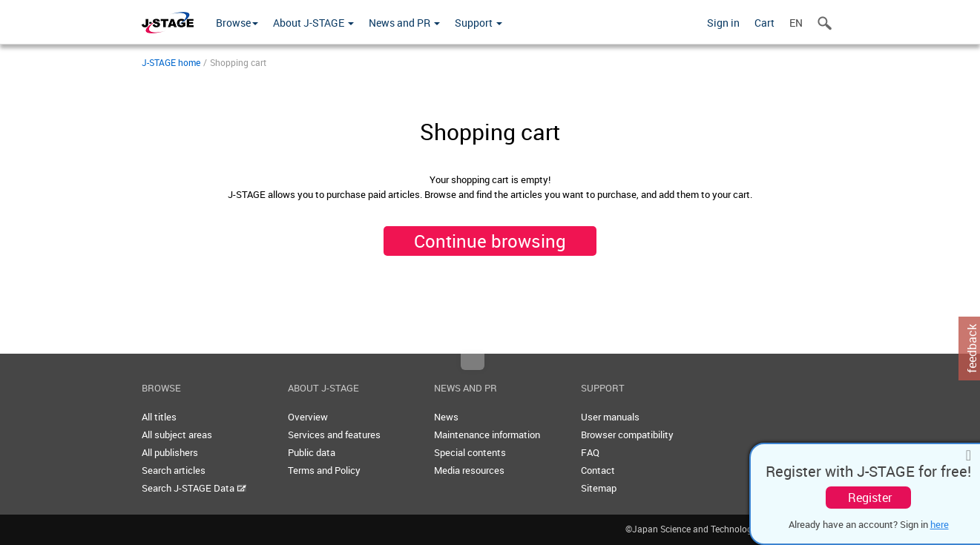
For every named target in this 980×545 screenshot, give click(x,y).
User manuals (610, 417)
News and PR (404, 23)
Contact (598, 470)
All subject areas (177, 435)
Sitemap (599, 488)
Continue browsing (490, 241)
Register (870, 498)
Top (473, 362)
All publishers (170, 452)
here (940, 524)
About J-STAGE (313, 23)
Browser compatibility (627, 435)
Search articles (174, 470)
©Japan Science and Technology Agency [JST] (732, 529)
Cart (764, 23)
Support (479, 23)
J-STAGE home (171, 62)
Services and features (334, 435)
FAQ (590, 452)
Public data (312, 452)
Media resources (469, 470)
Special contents (470, 452)
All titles (159, 417)
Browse (237, 23)
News (446, 417)
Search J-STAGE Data (194, 488)
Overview (308, 417)
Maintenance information (487, 435)
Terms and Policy (324, 470)
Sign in (723, 23)
